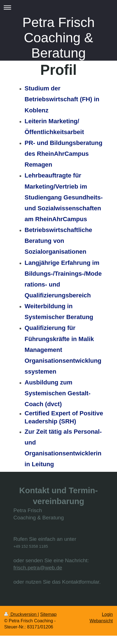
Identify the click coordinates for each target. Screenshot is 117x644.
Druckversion (21, 614)
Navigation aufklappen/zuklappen (59, 7)
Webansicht (101, 621)
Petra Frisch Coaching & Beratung (59, 38)
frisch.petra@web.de (38, 568)
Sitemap (48, 614)
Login (107, 614)
